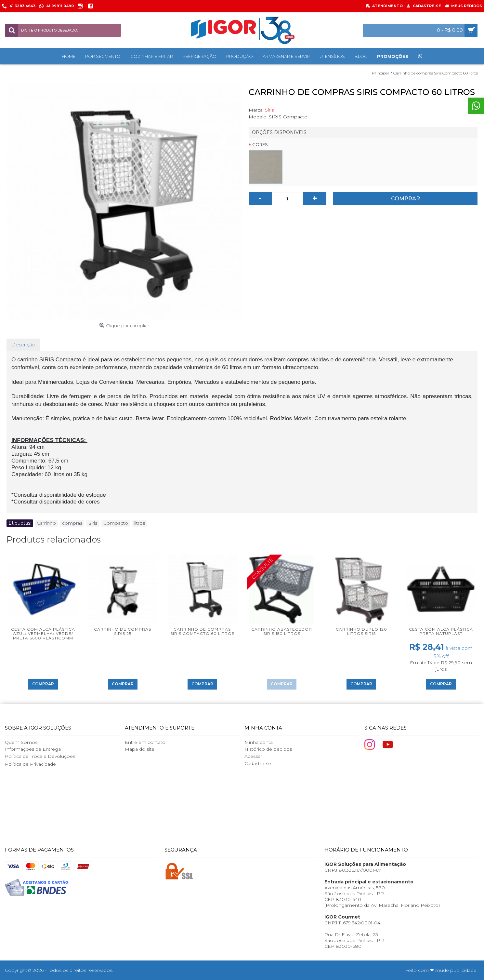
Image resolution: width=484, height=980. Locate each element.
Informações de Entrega (33, 749)
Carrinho (46, 523)
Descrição (23, 345)
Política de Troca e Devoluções (40, 756)
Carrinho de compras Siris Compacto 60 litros (202, 631)
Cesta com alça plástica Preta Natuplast (441, 631)
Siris (269, 110)
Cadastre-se (258, 763)
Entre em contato (145, 742)
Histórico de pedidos (268, 749)
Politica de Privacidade (30, 764)
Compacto (116, 523)
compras (72, 523)
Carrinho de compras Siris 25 (123, 631)
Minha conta (259, 742)
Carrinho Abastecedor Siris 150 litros (282, 631)
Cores (260, 144)
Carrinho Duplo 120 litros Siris (361, 631)
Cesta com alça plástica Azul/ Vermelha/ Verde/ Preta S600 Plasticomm (43, 633)
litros (140, 523)
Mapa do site (140, 749)
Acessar (253, 756)
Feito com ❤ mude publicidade (441, 970)
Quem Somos (21, 742)
